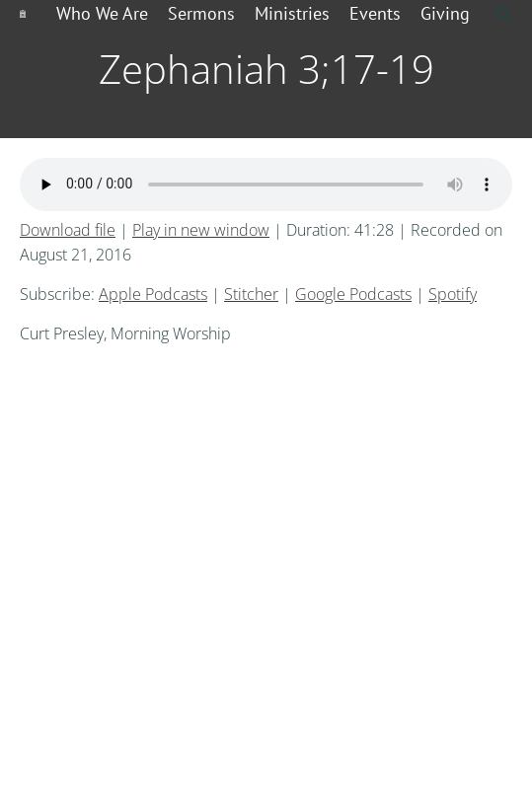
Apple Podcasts (153, 294)
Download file (68, 230)
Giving (445, 13)
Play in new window (201, 230)
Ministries (292, 13)
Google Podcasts (353, 294)
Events (375, 13)
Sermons (201, 13)
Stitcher (251, 294)
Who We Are (102, 13)
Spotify (453, 294)
